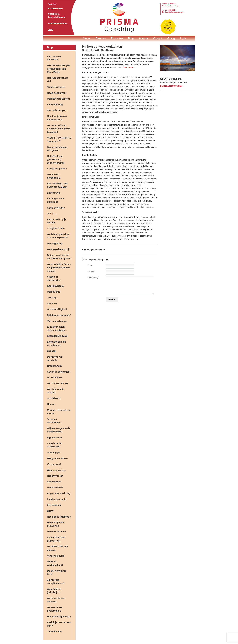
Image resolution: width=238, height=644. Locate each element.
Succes (51, 351)
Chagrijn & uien (56, 228)
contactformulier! (172, 86)
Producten (117, 38)
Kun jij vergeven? (57, 169)
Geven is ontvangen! (59, 372)
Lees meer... (129, 67)
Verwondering (55, 104)
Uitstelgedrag (55, 243)
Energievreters (55, 286)
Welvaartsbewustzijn (59, 249)
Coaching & (54, 14)
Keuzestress (54, 482)
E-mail (91, 271)
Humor (51, 404)
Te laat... (52, 213)
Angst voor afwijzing (59, 493)
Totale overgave (56, 87)
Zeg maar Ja (54, 505)
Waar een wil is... (57, 470)
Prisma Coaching (119, 17)
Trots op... (53, 298)
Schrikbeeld (54, 398)
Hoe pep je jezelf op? (59, 517)
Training (52, 4)
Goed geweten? (56, 208)
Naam (91, 265)
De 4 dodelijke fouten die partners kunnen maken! (59, 268)
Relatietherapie (56, 9)
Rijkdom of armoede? (59, 315)
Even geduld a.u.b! (58, 336)
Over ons (101, 38)
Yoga (51, 30)
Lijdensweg (54, 193)
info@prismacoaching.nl (175, 12)
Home (87, 38)
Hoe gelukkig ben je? (59, 616)
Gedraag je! (54, 452)
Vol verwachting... (57, 321)
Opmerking (93, 277)
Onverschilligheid (57, 309)
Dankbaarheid (55, 487)
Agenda (144, 38)
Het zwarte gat (55, 476)
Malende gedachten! (59, 99)
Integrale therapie (57, 17)
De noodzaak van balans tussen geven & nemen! (59, 129)
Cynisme (52, 303)
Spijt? (50, 511)
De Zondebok (55, 378)
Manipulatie (54, 292)
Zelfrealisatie (54, 631)
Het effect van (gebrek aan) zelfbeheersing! (56, 159)
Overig (171, 38)
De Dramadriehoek (58, 383)
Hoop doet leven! (57, 93)
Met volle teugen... (57, 110)
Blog (131, 38)
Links (183, 38)
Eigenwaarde (54, 437)
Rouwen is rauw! (57, 532)
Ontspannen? (55, 366)
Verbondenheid (56, 556)
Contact (158, 38)
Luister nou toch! (57, 499)
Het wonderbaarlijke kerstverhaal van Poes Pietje (58, 69)
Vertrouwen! (54, 464)
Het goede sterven (57, 458)
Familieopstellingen (58, 23)
